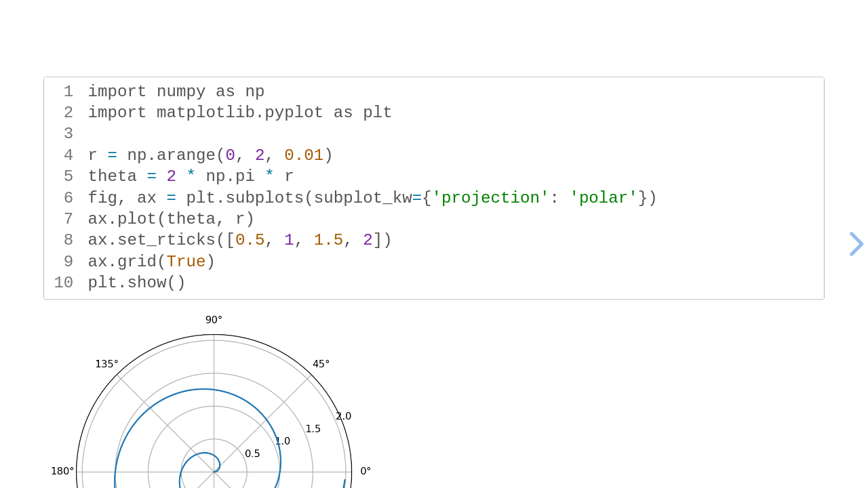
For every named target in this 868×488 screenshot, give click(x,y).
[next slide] (854, 244)
